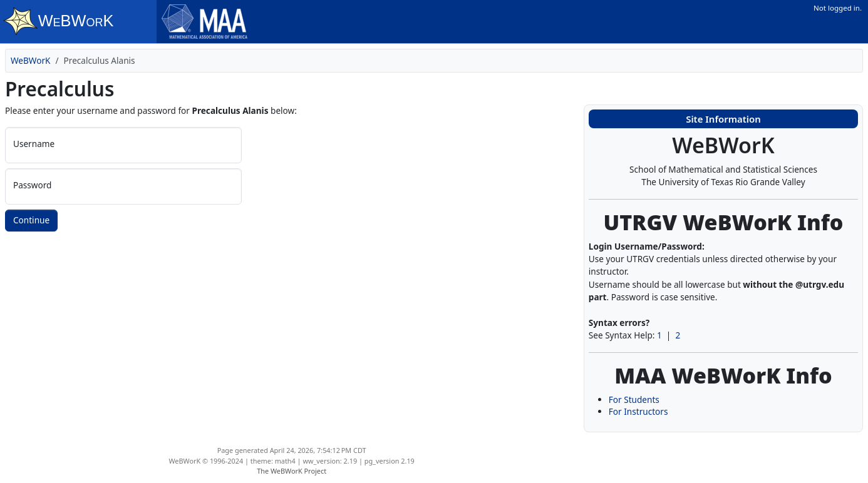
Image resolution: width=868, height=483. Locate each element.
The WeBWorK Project (292, 471)
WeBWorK (31, 60)
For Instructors (638, 411)
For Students (634, 399)
